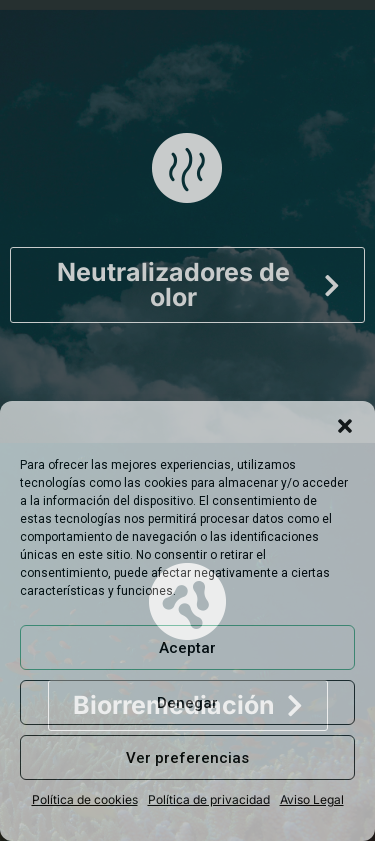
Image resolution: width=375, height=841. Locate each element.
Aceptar (187, 648)
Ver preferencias (187, 758)
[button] (345, 426)
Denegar (187, 703)
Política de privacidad (209, 799)
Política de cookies (85, 799)
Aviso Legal (312, 799)
